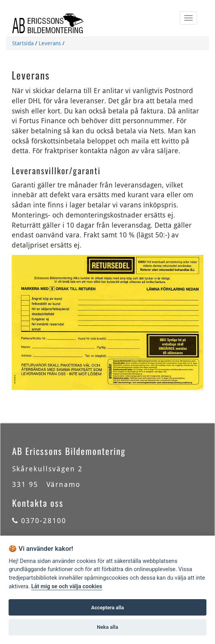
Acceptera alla (108, 608)
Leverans (50, 43)
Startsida (23, 43)
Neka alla (107, 627)
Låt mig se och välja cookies (67, 586)
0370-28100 (39, 521)
